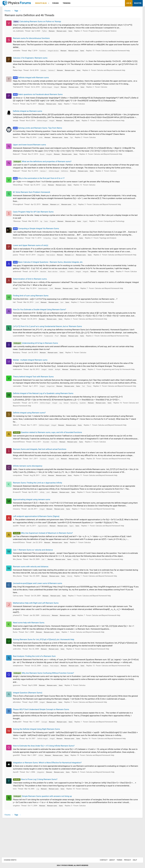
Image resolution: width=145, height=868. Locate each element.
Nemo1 (17, 141)
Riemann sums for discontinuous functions (33, 39)
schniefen (18, 51)
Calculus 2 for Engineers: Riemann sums (32, 59)
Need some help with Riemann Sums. (31, 648)
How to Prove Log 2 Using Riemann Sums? (37, 811)
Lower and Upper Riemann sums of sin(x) (32, 252)
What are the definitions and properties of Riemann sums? (44, 165)
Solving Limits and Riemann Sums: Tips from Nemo (39, 132)
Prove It (18, 105)
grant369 (18, 787)
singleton (18, 837)
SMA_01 (18, 448)
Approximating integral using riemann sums (33, 525)
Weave (17, 767)
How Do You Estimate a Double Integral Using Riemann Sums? (41, 321)
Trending (68, 3)
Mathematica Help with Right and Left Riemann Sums (37, 629)
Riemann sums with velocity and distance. (33, 592)
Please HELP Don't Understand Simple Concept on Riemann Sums (43, 738)
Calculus (106, 88)
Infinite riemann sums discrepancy (29, 492)
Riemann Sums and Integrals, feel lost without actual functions (41, 475)
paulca (17, 261)
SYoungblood (20, 211)
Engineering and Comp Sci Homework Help (120, 387)
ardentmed (19, 281)
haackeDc (18, 426)
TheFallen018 (20, 88)
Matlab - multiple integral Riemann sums (32, 377)
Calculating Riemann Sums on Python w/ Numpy (39, 22)
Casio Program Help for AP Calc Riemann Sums (35, 218)
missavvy (18, 535)
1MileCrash (19, 484)
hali (16, 314)
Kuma (17, 658)
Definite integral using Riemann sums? (31, 436)
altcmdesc (19, 731)
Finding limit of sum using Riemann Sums (32, 307)
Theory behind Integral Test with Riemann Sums (35, 394)
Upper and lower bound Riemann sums (31, 148)
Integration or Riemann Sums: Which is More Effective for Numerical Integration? (49, 794)
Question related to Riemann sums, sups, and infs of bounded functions (49, 455)
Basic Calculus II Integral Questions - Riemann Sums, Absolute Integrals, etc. (50, 271)
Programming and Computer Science (104, 32)
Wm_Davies (19, 585)
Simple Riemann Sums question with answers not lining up (44, 828)
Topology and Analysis (110, 245)
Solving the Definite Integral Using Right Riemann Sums (38, 758)
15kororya (18, 228)
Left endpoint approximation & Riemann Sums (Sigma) (38, 542)
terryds (17, 124)
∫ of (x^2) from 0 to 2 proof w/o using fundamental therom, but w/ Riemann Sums (49, 341)
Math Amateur (20, 245)
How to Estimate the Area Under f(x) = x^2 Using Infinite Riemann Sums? (45, 774)
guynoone (18, 714)
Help (133, 860)
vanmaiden (19, 406)
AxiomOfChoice (21, 468)
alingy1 (17, 300)
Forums (57, 3)
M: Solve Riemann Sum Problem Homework (33, 199)
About (110, 860)
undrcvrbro (19, 675)
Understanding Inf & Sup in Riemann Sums (37, 361)
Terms (117, 860)
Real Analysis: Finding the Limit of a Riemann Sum (36, 682)
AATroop (18, 334)
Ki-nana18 (18, 518)
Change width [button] (12, 860)
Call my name (20, 621)
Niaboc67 (18, 158)
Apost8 (17, 804)
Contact (101, 860)
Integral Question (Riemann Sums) (29, 721)
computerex (19, 501)
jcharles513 (19, 641)
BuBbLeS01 (19, 750)
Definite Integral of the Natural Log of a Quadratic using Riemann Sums (45, 416)
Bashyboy (18, 370)
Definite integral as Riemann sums (29, 112)
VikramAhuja (19, 191)
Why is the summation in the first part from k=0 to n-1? (40, 185)
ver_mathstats (20, 32)
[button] (50, 3)
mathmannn (19, 387)
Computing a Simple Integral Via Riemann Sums (38, 235)
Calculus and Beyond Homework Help (117, 51)
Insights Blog (43, 3)
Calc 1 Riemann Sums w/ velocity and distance (35, 576)
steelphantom (20, 694)
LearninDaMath (20, 353)
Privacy (125, 860)
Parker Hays (19, 71)
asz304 (17, 552)
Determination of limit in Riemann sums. (32, 291)
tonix (16, 820)
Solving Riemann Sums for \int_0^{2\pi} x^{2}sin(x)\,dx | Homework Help (45, 665)
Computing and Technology (116, 228)
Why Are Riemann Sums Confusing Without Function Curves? (45, 702)
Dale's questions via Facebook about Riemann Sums (39, 95)
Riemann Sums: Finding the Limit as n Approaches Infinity (39, 508)
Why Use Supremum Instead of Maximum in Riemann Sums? (45, 559)
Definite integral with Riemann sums (33, 78)
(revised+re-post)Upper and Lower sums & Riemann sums (39, 609)
